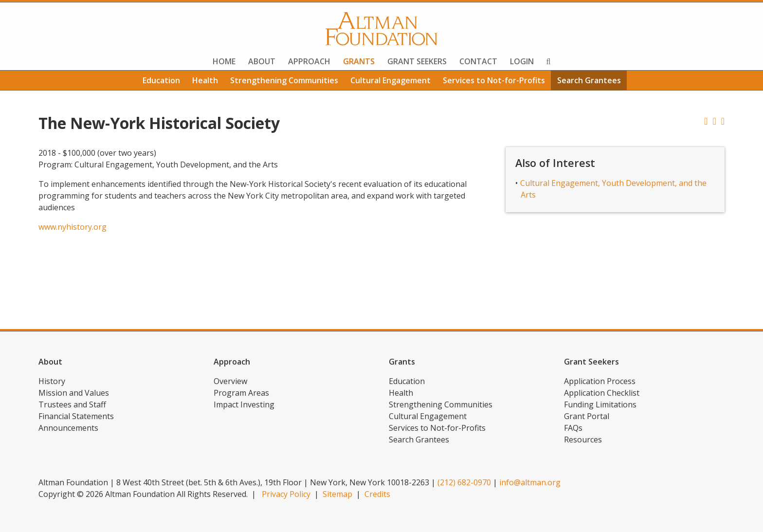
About (262, 61)
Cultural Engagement (391, 80)
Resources (583, 440)
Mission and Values (74, 393)
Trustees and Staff (72, 404)
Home (224, 61)
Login (522, 61)
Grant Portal (587, 416)
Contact (478, 61)
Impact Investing (244, 404)
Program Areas (241, 393)
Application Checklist (602, 393)
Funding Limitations (600, 404)
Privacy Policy (286, 494)
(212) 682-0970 (464, 482)
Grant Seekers (417, 61)
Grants (359, 61)
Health (205, 80)
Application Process (600, 381)
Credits (377, 494)
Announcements (68, 428)
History (52, 381)
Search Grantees (589, 80)
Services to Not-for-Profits (494, 80)
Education (161, 80)
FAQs (573, 428)
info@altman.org (530, 482)
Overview (230, 381)
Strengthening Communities (284, 80)
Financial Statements (76, 416)
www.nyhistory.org (73, 227)
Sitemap (337, 494)
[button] (723, 121)
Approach (309, 61)
